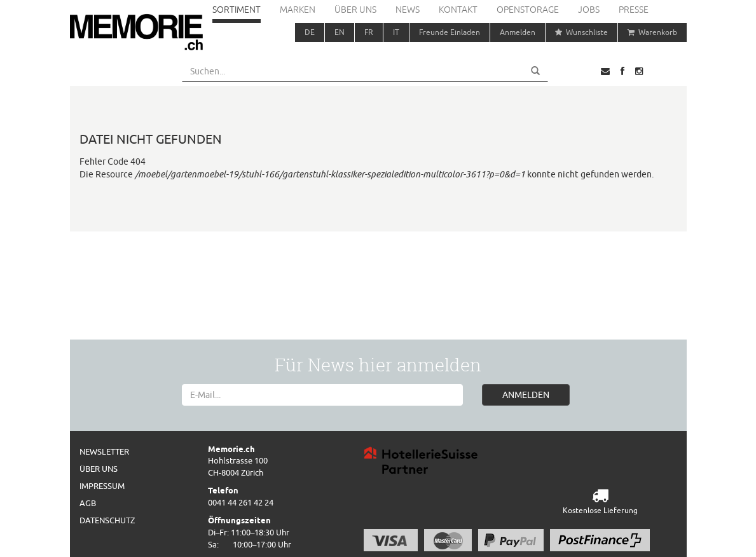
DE (310, 32)
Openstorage (528, 10)
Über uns (355, 10)
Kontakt (458, 10)
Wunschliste (581, 32)
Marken (298, 10)
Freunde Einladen (450, 32)
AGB (88, 503)
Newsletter (104, 451)
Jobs (589, 10)
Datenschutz (107, 520)
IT (396, 32)
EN (340, 32)
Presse (634, 10)
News (408, 10)
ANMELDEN (526, 395)
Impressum (102, 486)
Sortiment (237, 10)
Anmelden (518, 32)
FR (369, 32)
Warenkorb (652, 32)
